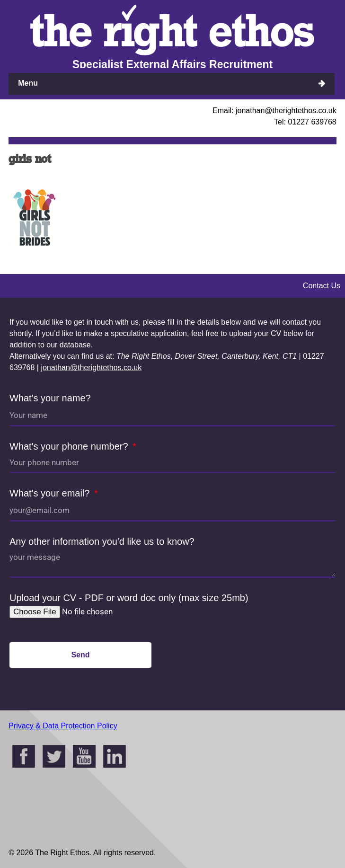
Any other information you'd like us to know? (102, 541)
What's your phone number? (70, 446)
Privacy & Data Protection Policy (63, 726)
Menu (28, 83)
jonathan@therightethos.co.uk (91, 368)
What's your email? (51, 493)
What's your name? (50, 398)
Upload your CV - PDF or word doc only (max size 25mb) (129, 598)
